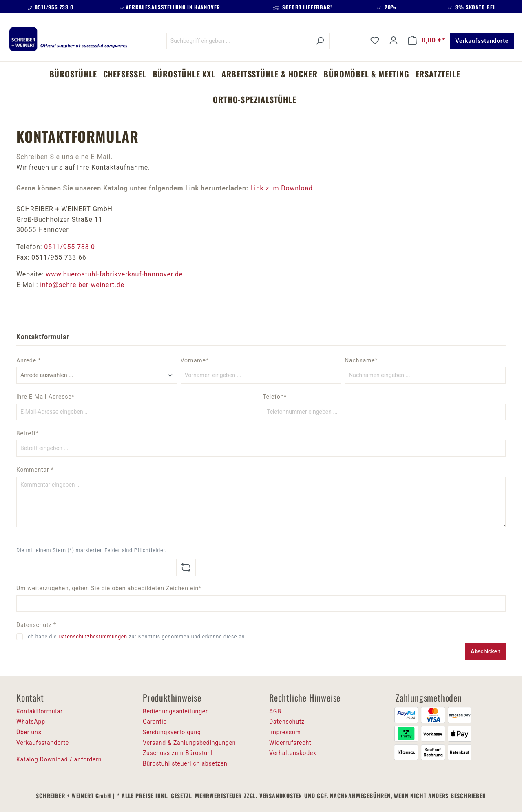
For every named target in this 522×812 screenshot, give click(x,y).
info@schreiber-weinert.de (82, 285)
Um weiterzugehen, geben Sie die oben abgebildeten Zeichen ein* (109, 588)
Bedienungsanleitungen (176, 711)
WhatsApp (31, 722)
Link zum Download (282, 188)
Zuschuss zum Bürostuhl (178, 753)
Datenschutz (287, 722)
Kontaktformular (40, 711)
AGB (275, 711)
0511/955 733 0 (70, 247)
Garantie (155, 722)
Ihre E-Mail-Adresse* (45, 397)
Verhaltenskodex (293, 753)
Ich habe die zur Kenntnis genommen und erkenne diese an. (136, 637)
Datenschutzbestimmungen (93, 637)
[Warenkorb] (427, 40)
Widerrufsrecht (290, 743)
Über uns (29, 732)
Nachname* (361, 360)
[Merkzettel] (375, 40)
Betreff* (28, 433)
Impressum (285, 732)
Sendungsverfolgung (172, 732)
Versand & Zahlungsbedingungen (189, 743)
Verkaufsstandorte (482, 41)
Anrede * (29, 360)
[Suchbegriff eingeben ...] (239, 41)
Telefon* (275, 397)
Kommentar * (35, 470)
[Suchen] (320, 41)
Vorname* (195, 360)
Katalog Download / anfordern (59, 759)
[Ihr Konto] (394, 40)
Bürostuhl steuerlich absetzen (185, 763)
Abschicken (486, 651)
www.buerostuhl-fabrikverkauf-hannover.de (114, 274)
